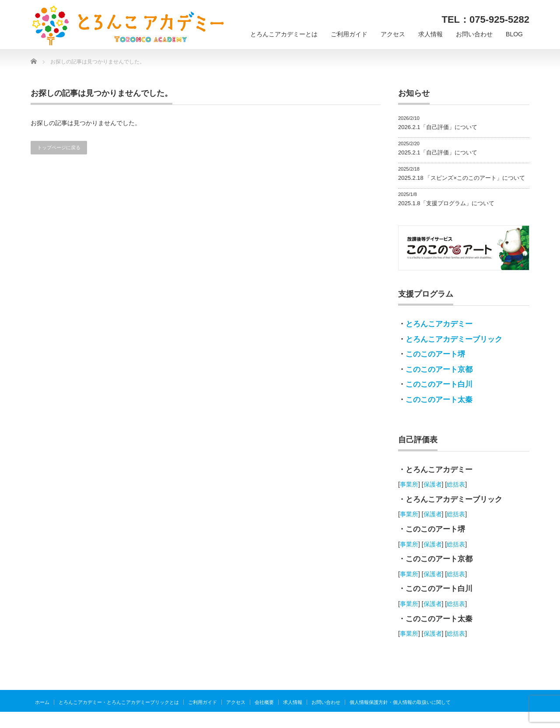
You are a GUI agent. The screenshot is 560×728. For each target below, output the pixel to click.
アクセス (393, 34)
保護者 (433, 484)
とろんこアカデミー (439, 324)
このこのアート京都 (439, 369)
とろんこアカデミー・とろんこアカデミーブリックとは (119, 702)
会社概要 (264, 702)
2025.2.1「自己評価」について (438, 152)
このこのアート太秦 (439, 400)
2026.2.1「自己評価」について (438, 127)
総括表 (456, 484)
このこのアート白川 (439, 384)
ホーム (42, 702)
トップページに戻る (59, 147)
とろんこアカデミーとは (284, 34)
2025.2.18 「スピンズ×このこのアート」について (462, 178)
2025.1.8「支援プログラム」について (446, 203)
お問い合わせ (474, 34)
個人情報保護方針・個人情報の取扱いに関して (400, 702)
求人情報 (430, 34)
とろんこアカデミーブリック (454, 339)
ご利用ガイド (349, 34)
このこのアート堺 (435, 354)
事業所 (409, 484)
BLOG (514, 34)
